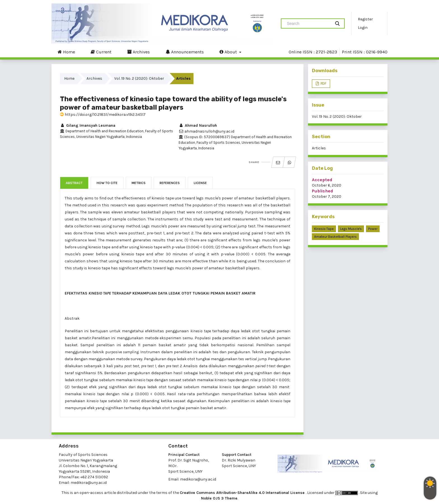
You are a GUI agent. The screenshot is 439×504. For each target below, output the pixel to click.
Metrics (139, 183)
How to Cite (107, 183)
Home (66, 52)
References (170, 183)
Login (363, 28)
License (200, 183)
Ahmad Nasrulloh (198, 125)
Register (365, 19)
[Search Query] (308, 23)
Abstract (74, 183)
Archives (138, 52)
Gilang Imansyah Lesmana (88, 125)
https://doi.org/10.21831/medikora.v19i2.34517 (103, 115)
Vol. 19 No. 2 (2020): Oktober (139, 78)
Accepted (322, 180)
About (229, 52)
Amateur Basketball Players (335, 237)
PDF (323, 83)
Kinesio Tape (324, 229)
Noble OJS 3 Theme (219, 498)
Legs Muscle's (351, 229)
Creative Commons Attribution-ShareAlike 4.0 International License (243, 493)
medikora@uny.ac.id (89, 483)
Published (323, 191)
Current (101, 52)
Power (373, 229)
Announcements (185, 52)
